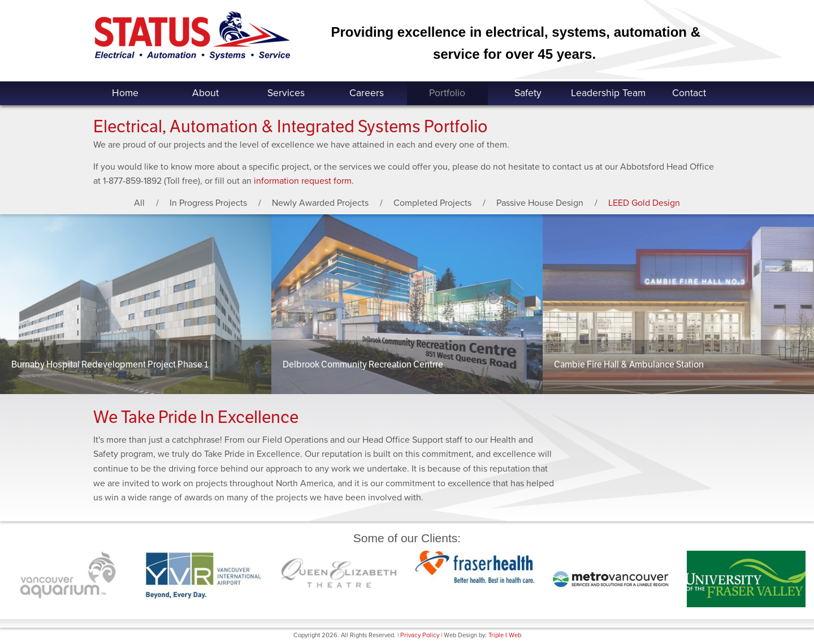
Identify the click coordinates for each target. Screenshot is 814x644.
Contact (689, 93)
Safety (528, 93)
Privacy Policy (420, 635)
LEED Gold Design (644, 203)
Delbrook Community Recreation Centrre (363, 364)
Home (125, 93)
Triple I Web (505, 635)
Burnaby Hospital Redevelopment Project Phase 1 (110, 364)
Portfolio (447, 93)
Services (286, 93)
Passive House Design (540, 203)
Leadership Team (608, 93)
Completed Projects (432, 203)
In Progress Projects (208, 203)
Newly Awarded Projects (320, 203)
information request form (303, 181)
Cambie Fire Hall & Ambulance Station (629, 364)
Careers (367, 93)
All (139, 203)
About (205, 93)
